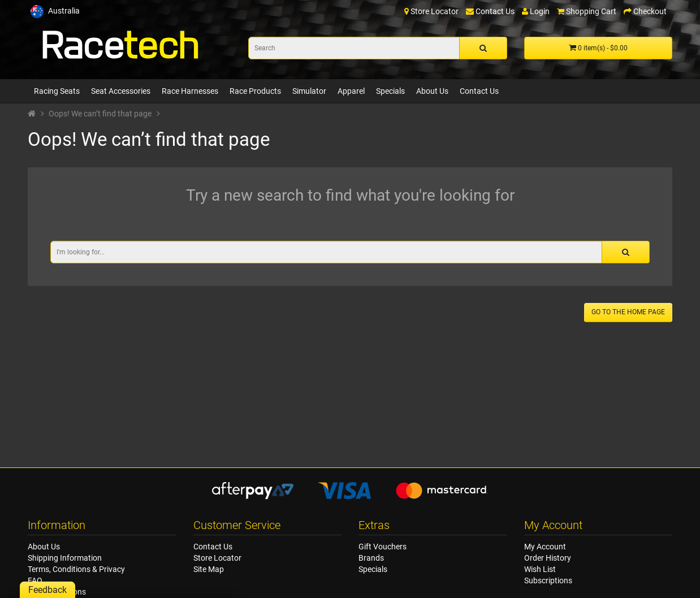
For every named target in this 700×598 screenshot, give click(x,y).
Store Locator (217, 558)
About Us (432, 91)
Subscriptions (548, 580)
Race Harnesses (190, 91)
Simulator (309, 91)
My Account (545, 547)
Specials (390, 91)
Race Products (255, 91)
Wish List (540, 569)
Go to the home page (628, 312)
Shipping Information (65, 558)
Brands (371, 558)
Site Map (209, 569)
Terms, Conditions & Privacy (76, 569)
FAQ (35, 580)
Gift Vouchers (383, 547)
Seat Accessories (121, 91)
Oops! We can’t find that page (100, 114)
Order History (548, 558)
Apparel (351, 91)
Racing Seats (57, 91)
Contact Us (479, 91)
